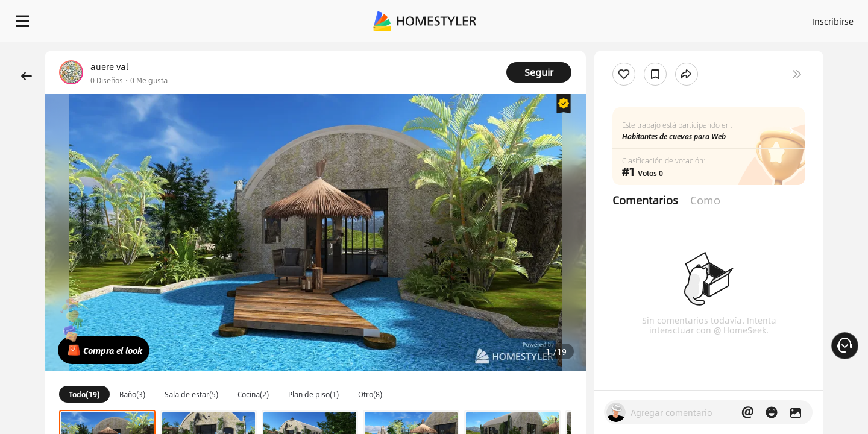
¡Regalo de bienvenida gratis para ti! (586, 51)
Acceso (633, 18)
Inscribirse (680, 18)
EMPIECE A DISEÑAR (804, 18)
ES (724, 18)
